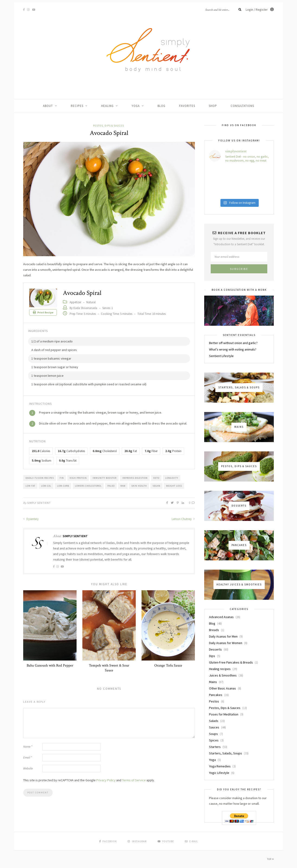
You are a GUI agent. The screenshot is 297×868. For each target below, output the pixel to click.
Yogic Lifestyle (219, 773)
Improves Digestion (135, 478)
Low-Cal (46, 486)
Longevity (172, 478)
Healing (107, 106)
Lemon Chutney (183, 519)
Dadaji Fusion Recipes (40, 478)
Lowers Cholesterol (88, 486)
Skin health (139, 486)
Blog (161, 106)
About (48, 106)
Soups (213, 734)
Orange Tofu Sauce (168, 665)
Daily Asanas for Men (223, 636)
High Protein (78, 478)
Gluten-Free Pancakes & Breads (231, 662)
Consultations (242, 106)
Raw (123, 486)
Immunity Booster (105, 478)
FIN (62, 478)
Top (270, 859)
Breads (214, 630)
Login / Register (260, 10)
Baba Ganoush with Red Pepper (50, 665)
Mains (213, 682)
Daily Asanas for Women (226, 643)
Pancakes (216, 695)
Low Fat (30, 486)
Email (28, 758)
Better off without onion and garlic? (233, 343)
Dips (212, 656)
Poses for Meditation (224, 714)
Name (28, 747)
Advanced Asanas (221, 617)
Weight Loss (174, 486)
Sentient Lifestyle (221, 356)
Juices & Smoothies (223, 675)
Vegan (157, 486)
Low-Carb (63, 486)
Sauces (214, 727)
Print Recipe (43, 312)
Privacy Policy (106, 780)
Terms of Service (134, 780)
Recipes (77, 106)
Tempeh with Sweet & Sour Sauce (109, 668)
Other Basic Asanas (223, 688)
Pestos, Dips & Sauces (108, 126)
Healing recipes (220, 669)
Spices (214, 740)
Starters (215, 747)
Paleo (111, 486)
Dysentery (31, 519)
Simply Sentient (39, 503)
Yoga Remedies (220, 766)
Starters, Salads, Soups (226, 753)
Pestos (214, 701)
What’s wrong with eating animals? (233, 349)
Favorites (187, 106)
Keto (156, 478)
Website (28, 768)
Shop (213, 106)
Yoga (136, 106)
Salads (214, 721)
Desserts (215, 649)
